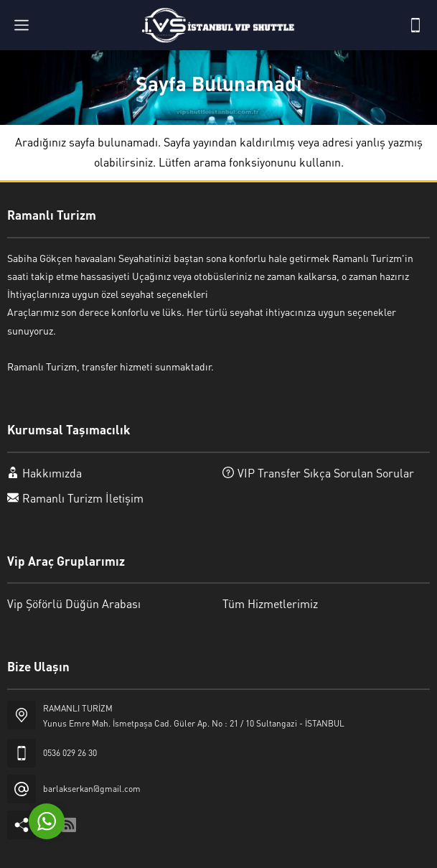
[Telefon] (415, 25)
